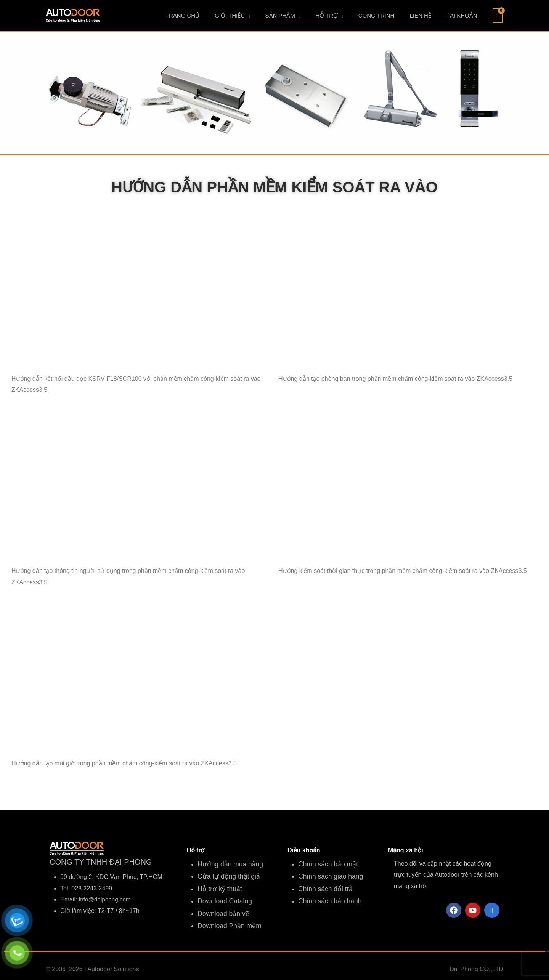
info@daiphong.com (106, 899)
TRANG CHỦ (232, 15)
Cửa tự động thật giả (226, 875)
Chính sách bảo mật (325, 864)
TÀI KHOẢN (466, 15)
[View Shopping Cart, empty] (498, 16)
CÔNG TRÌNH (396, 15)
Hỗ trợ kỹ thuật (218, 886)
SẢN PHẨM (315, 15)
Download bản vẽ (221, 909)
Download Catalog (222, 897)
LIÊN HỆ (432, 15)
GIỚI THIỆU (272, 15)
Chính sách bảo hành (327, 897)
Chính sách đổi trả (323, 886)
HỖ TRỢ (353, 15)
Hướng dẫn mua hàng (227, 864)
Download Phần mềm (227, 920)
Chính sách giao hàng (328, 875)
